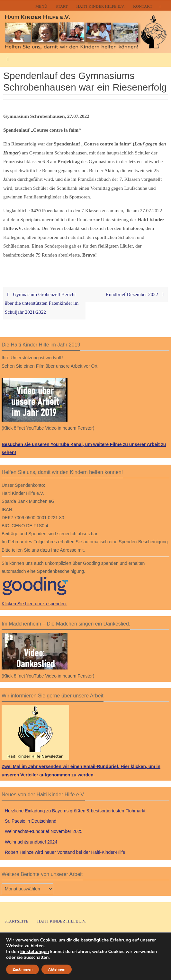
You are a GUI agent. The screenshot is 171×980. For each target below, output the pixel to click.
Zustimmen (23, 969)
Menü (41, 6)
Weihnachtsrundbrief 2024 (31, 842)
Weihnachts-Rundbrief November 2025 (44, 831)
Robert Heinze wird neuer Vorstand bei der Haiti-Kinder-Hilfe (65, 852)
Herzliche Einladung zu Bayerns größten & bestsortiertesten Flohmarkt (75, 811)
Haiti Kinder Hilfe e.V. (101, 6)
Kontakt (143, 6)
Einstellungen (35, 952)
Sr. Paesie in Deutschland (31, 821)
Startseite (16, 921)
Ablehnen (57, 969)
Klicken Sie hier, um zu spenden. (34, 604)
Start (62, 6)
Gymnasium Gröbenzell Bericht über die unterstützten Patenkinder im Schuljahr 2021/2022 (42, 303)
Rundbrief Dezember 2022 (136, 294)
